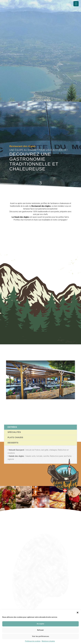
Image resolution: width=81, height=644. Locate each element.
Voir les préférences (40, 636)
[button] (78, 613)
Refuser (40, 630)
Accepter (40, 624)
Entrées (12, 427)
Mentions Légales (48, 641)
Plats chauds (15, 437)
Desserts (13, 443)
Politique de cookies (33, 641)
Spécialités (14, 432)
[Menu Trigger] (76, 4)
